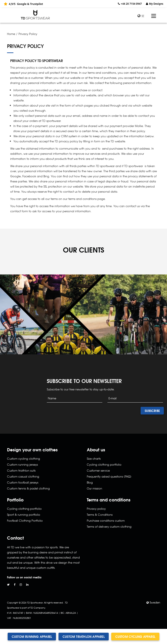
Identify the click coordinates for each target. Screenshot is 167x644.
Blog (90, 482)
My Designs (156, 4)
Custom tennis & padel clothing (28, 488)
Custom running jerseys (22, 464)
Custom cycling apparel (135, 637)
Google (22, 4)
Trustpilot (36, 4)
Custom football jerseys (23, 482)
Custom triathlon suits (21, 470)
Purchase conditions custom (106, 521)
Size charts (94, 458)
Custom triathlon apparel (84, 637)
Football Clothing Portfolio (25, 521)
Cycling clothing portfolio (24, 509)
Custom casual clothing (23, 476)
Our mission (94, 488)
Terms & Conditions (100, 515)
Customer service (98, 470)
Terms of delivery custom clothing (109, 526)
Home (11, 34)
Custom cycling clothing (24, 458)
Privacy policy (96, 509)
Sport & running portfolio (24, 515)
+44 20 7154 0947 (131, 4)
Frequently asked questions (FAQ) (109, 476)
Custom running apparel (32, 637)
